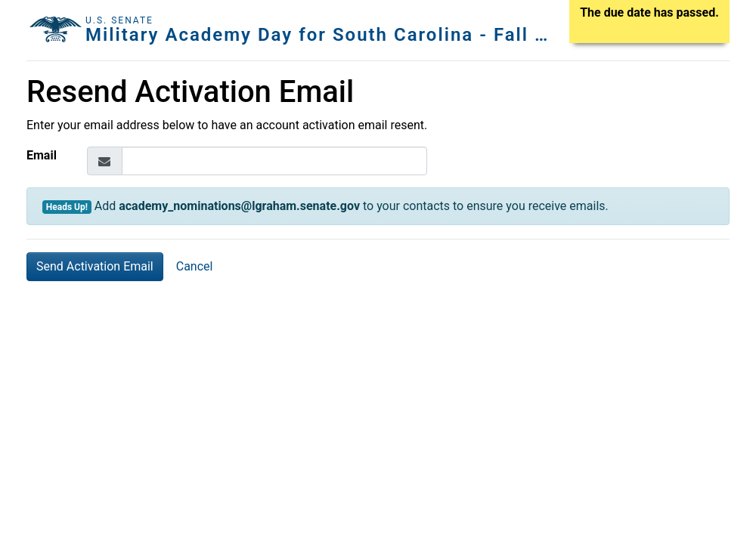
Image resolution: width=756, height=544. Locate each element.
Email (42, 155)
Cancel (195, 266)
